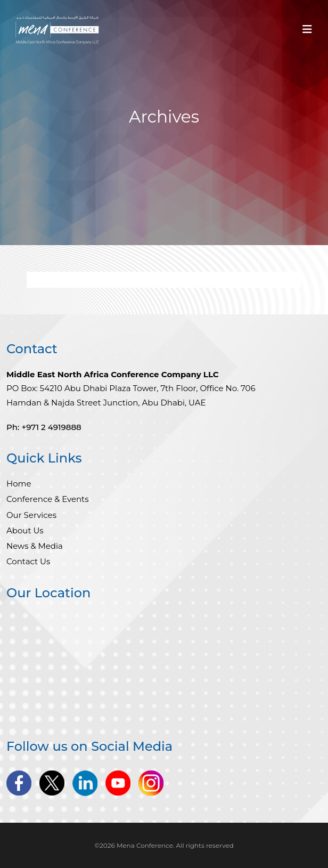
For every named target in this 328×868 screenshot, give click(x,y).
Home (19, 484)
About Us (25, 530)
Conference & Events (48, 499)
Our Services (31, 515)
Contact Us (28, 561)
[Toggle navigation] (307, 32)
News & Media (35, 546)
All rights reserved (205, 845)
